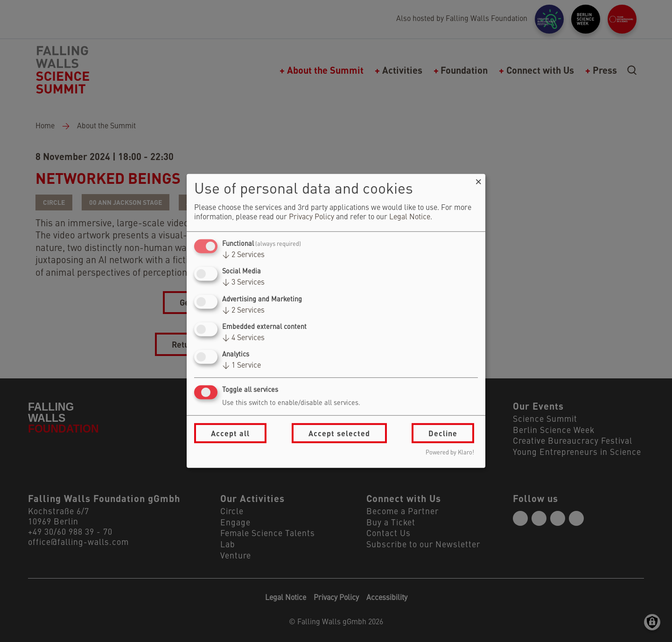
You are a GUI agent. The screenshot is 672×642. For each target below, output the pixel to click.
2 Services (243, 255)
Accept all (230, 433)
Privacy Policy (311, 217)
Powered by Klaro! (450, 453)
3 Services (243, 283)
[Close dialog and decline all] (478, 180)
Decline (443, 433)
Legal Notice (410, 217)
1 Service (241, 366)
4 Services (243, 338)
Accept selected (339, 433)
